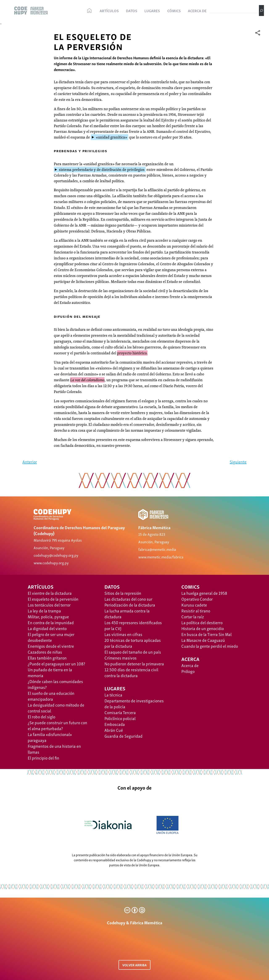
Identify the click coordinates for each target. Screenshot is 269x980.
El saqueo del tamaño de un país (133, 652)
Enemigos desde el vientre (51, 646)
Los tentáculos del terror (49, 605)
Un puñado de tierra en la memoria (50, 672)
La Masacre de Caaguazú (203, 640)
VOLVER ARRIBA (134, 965)
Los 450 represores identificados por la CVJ (133, 625)
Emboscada (115, 724)
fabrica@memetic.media (157, 549)
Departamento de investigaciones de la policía (134, 703)
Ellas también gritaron (47, 658)
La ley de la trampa (44, 611)
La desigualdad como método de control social (56, 708)
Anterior (30, 462)
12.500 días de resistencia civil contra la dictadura (131, 672)
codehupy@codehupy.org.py (56, 555)
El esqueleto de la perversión (53, 599)
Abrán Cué (114, 730)
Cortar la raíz (193, 616)
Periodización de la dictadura (130, 605)
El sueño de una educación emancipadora (51, 696)
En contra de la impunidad (51, 622)
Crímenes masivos (121, 658)
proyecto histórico (132, 353)
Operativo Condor (197, 599)
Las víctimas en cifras (123, 634)
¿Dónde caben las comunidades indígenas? (55, 684)
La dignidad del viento (47, 628)
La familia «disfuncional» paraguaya (50, 737)
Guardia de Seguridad (123, 736)
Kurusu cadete (194, 605)
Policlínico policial (120, 718)
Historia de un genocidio (203, 628)
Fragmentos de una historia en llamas (54, 749)
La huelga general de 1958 (204, 593)
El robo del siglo (42, 716)
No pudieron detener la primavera (134, 663)
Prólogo (188, 671)
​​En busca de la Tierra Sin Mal (206, 634)
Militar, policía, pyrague (48, 616)
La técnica (113, 695)
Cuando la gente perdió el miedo (210, 646)
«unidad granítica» (111, 137)
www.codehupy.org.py (51, 563)
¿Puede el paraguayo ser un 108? (56, 663)
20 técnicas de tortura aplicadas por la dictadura (133, 643)
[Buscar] (261, 11)
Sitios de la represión (123, 593)
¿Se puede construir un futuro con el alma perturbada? (57, 725)
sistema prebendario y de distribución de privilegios (102, 169)
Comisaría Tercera (120, 712)
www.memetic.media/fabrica (161, 557)
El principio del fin (44, 758)
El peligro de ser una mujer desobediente (51, 637)
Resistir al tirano (196, 611)
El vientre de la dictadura (50, 593)
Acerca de (190, 665)
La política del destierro (202, 622)
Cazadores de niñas (45, 652)
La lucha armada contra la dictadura (127, 613)
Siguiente (238, 462)
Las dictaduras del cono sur (128, 599)
